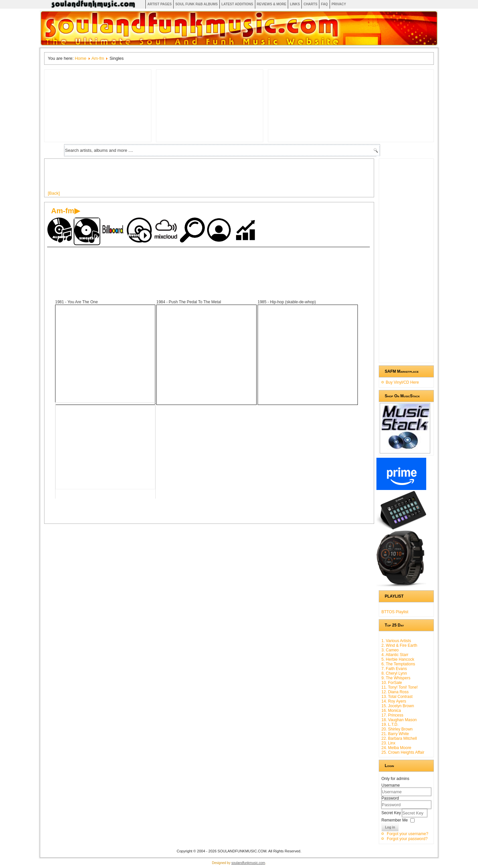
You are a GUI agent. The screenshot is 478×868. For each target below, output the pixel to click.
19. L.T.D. (390, 724)
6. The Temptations (398, 664)
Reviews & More (272, 4)
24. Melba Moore (396, 748)
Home (80, 58)
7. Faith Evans (394, 669)
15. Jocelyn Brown (398, 706)
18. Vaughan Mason (399, 720)
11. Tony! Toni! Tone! (399, 687)
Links (295, 4)
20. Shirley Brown (397, 729)
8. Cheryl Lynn (394, 673)
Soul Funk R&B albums (197, 4)
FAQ (324, 4)
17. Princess (392, 715)
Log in (390, 827)
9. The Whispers (396, 678)
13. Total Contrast (397, 697)
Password (390, 798)
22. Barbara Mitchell (399, 738)
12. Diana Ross (395, 692)
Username (391, 785)
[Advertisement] (169, 177)
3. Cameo (390, 650)
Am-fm (98, 58)
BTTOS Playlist (395, 612)
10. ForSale (392, 683)
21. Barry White (395, 734)
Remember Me (395, 820)
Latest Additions (237, 4)
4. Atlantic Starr (395, 655)
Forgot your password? (407, 839)
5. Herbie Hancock (398, 659)
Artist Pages (159, 4)
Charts (310, 4)
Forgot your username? (407, 834)
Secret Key (392, 813)
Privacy (339, 4)
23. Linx (388, 743)
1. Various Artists (396, 641)
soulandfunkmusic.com (248, 863)
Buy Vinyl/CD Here (402, 382)
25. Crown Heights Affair (403, 752)
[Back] (54, 193)
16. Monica (391, 711)
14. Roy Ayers (394, 701)
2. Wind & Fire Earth (399, 645)
